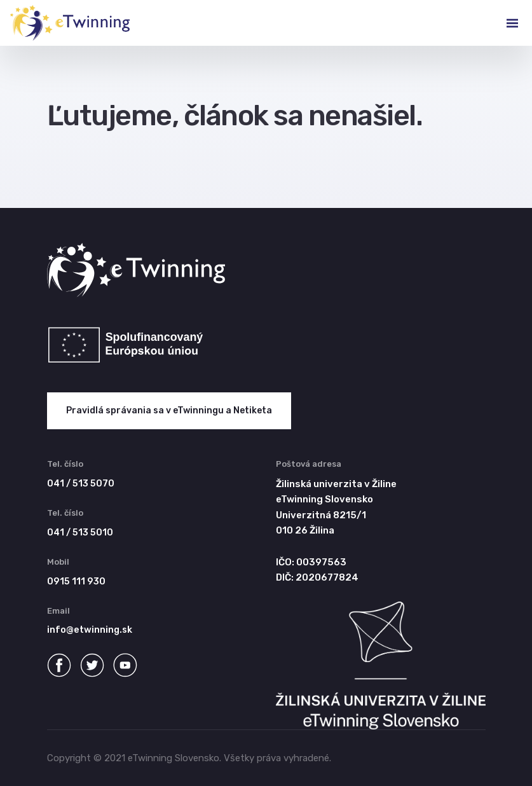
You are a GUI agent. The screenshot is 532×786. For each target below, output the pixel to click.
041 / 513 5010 (80, 533)
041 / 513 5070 (81, 484)
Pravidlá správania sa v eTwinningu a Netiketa (169, 410)
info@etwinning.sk (90, 630)
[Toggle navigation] (502, 23)
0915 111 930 (76, 582)
